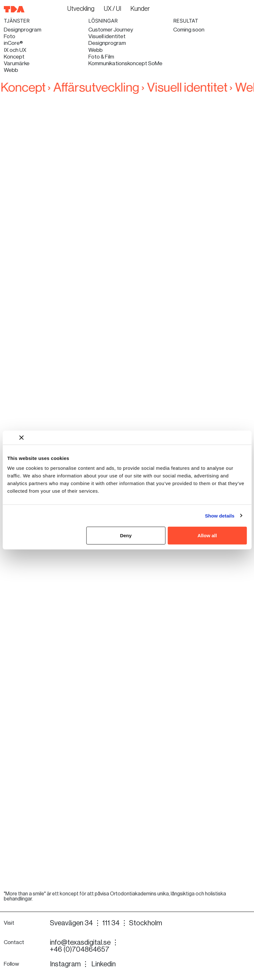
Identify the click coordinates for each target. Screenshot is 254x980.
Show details (220, 515)
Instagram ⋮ (69, 964)
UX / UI (113, 9)
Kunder (140, 9)
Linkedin (104, 964)
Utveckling (81, 9)
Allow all (207, 535)
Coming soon (189, 30)
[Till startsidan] (14, 9)
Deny (126, 535)
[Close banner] (21, 437)
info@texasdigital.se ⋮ (84, 942)
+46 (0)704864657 (80, 949)
